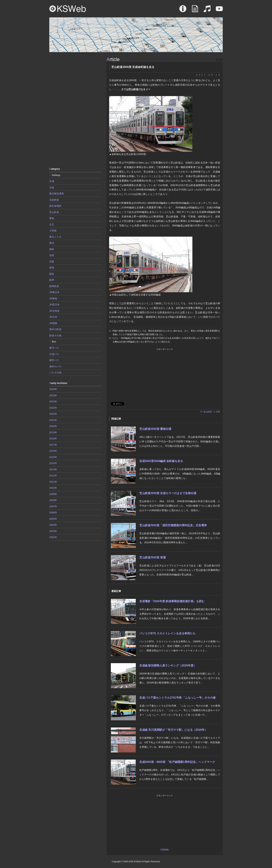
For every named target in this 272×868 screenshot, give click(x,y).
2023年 (53, 408)
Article (195, 10)
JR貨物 (53, 323)
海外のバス (55, 366)
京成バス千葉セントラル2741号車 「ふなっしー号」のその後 (177, 698)
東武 (52, 243)
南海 (52, 268)
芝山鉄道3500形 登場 (152, 557)
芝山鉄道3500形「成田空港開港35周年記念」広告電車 (173, 525)
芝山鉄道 (208, 412)
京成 (52, 181)
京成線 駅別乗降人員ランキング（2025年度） (168, 666)
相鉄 (52, 249)
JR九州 (53, 317)
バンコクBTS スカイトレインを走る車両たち (167, 633)
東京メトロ (55, 237)
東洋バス (54, 348)
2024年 (53, 402)
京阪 (52, 261)
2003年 (53, 531)
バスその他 (55, 372)
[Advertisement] (75, 109)
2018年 (53, 439)
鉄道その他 (55, 335)
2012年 (53, 476)
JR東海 (53, 298)
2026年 (53, 389)
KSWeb (68, 9)
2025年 (53, 395)
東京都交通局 (57, 194)
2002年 (53, 537)
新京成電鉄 (55, 206)
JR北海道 (54, 311)
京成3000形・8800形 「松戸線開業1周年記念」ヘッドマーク (177, 762)
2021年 (53, 420)
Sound (207, 10)
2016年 (53, 451)
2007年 (53, 506)
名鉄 (52, 255)
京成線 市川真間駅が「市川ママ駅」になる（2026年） (173, 730)
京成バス (54, 354)
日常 (218, 412)
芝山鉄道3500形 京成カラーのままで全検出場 (168, 493)
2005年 (53, 519)
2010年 (53, 488)
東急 (52, 218)
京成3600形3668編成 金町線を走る (161, 461)
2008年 (53, 500)
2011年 (53, 482)
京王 (52, 224)
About (183, 10)
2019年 (53, 432)
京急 (52, 187)
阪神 (52, 280)
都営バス (54, 360)
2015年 (53, 457)
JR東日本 (54, 292)
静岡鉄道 (54, 286)
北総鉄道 (54, 200)
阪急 (52, 274)
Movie (219, 10)
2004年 (53, 525)
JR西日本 (54, 305)
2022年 (53, 414)
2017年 (53, 445)
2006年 (53, 513)
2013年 (53, 469)
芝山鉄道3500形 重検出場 (155, 429)
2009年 (53, 494)
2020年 (53, 426)
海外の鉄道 (55, 329)
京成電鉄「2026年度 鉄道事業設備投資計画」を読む (172, 601)
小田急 (53, 231)
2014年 (53, 463)
